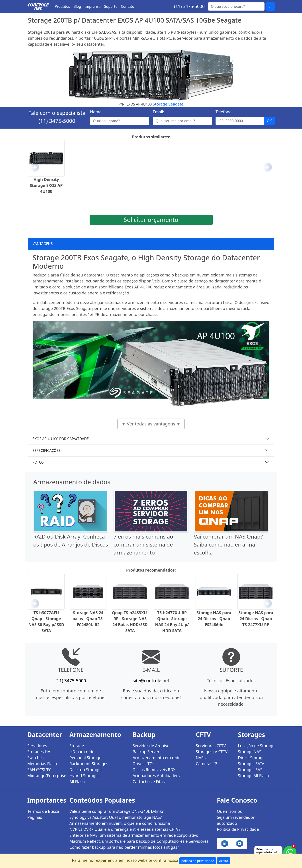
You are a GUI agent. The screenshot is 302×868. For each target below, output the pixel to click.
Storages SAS (250, 770)
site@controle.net (151, 681)
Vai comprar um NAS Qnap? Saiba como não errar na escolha (228, 544)
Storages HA (39, 752)
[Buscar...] (236, 6)
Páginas (35, 817)
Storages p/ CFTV (212, 752)
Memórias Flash (42, 764)
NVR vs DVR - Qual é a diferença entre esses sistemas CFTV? (125, 829)
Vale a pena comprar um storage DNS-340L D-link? (117, 811)
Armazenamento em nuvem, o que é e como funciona (120, 823)
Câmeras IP (206, 764)
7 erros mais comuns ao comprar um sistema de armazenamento (143, 544)
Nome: (96, 112)
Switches (35, 758)
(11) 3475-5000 (189, 6)
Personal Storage (85, 758)
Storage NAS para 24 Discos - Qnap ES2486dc (214, 619)
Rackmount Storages (89, 764)
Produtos (62, 6)
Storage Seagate (168, 104)
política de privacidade (198, 861)
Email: (158, 112)
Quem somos (229, 811)
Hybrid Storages (84, 776)
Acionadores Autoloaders (156, 776)
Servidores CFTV (211, 746)
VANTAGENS (43, 244)
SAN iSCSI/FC (39, 770)
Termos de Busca (43, 811)
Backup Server (146, 752)
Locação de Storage (256, 746)
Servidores (37, 746)
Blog (77, 6)
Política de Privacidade (238, 829)
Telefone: (224, 112)
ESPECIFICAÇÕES (47, 451)
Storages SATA (251, 764)
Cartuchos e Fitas (149, 782)
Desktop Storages (86, 770)
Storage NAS (250, 752)
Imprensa (93, 6)
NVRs (201, 758)
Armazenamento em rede (157, 758)
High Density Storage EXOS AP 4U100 (46, 185)
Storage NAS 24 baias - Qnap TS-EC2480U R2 (88, 619)
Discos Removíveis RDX (154, 770)
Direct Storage (251, 758)
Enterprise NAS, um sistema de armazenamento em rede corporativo (134, 835)
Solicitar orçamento (151, 220)
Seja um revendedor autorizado (236, 820)
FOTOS (38, 462)
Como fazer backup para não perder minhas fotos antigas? (124, 847)
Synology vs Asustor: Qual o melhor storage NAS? (116, 817)
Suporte (111, 6)
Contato (127, 6)
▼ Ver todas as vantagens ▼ (151, 424)
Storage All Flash (253, 776)
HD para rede (82, 752)
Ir (271, 6)
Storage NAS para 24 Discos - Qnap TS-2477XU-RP (256, 619)
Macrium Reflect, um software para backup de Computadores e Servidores (139, 841)
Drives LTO (143, 764)
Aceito (224, 861)
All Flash (77, 782)
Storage (77, 746)
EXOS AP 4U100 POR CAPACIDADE (61, 439)
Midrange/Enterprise (46, 776)
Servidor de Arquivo (151, 746)
